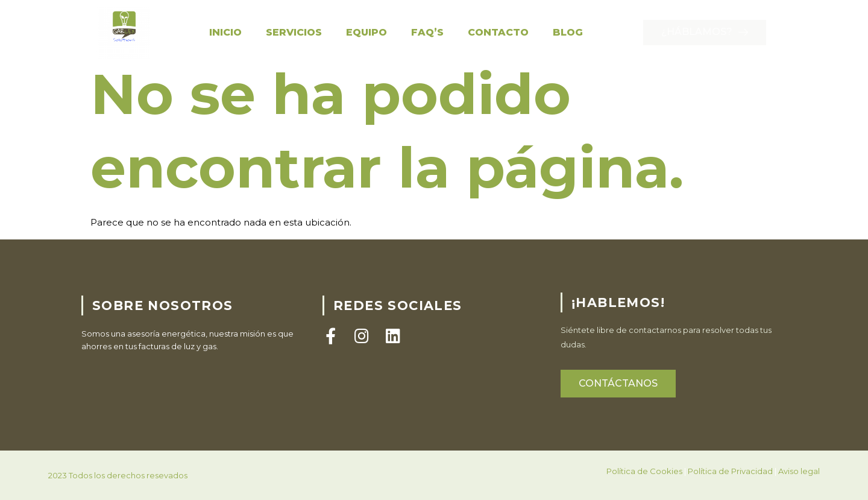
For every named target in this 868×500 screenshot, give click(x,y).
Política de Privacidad (730, 484)
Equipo (366, 32)
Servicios (294, 32)
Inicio (225, 32)
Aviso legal (799, 484)
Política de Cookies (644, 484)
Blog (568, 32)
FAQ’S (427, 32)
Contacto (498, 32)
